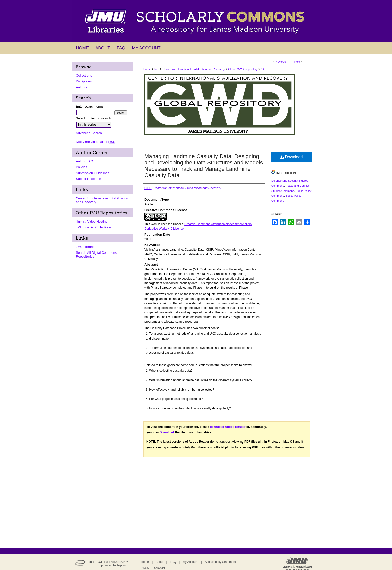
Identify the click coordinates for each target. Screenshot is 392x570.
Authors (82, 87)
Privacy (145, 568)
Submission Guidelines (93, 173)
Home (147, 69)
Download (291, 157)
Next (297, 62)
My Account (190, 562)
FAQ (173, 562)
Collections (84, 76)
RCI (157, 69)
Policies (82, 167)
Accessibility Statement (220, 562)
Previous (280, 62)
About (159, 562)
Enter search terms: (90, 106)
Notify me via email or (95, 142)
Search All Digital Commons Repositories (96, 255)
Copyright (159, 568)
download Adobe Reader (228, 427)
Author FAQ (84, 161)
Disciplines (84, 81)
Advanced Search (89, 133)
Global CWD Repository (243, 69)
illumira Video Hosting (92, 221)
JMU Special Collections (94, 227)
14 (263, 69)
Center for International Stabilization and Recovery (194, 69)
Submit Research (89, 179)
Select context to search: (94, 118)
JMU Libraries (86, 247)
